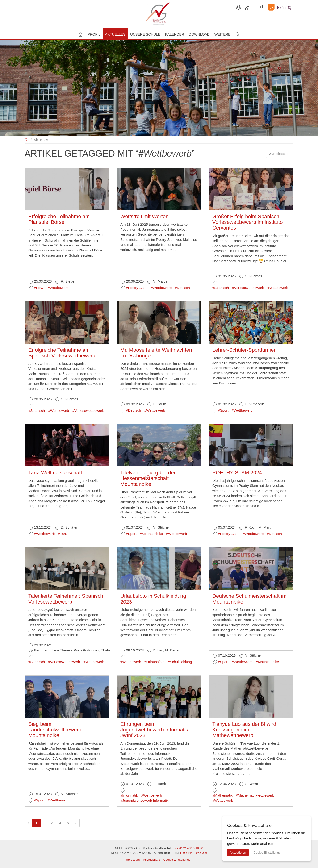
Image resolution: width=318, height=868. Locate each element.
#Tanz (63, 534)
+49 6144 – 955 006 (193, 853)
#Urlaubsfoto (154, 662)
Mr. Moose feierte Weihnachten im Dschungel (156, 353)
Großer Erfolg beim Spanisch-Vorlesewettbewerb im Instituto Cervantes (247, 222)
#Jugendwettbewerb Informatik (144, 800)
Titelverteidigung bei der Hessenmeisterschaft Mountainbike (148, 478)
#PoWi (39, 288)
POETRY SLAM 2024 (237, 473)
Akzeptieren (238, 853)
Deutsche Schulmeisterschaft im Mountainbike (249, 599)
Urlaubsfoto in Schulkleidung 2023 (153, 599)
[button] (94, 34)
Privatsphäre (152, 860)
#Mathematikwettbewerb (255, 795)
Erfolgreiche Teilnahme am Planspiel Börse (59, 219)
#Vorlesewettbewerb (248, 288)
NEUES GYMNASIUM (27, 139)
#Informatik (129, 795)
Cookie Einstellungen (178, 860)
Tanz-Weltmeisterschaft (55, 473)
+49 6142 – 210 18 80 (188, 848)
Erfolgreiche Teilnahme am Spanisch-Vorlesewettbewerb (62, 353)
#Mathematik (222, 795)
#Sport (223, 410)
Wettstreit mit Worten (144, 216)
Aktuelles (41, 140)
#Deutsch (182, 288)
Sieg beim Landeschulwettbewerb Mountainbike (55, 730)
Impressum (132, 860)
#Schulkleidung (180, 662)
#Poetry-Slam (137, 288)
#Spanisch (221, 288)
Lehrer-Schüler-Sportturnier (244, 350)
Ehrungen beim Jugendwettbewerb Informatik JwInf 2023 (154, 730)
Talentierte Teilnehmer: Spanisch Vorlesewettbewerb (66, 599)
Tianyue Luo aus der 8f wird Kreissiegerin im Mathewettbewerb (244, 730)
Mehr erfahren (262, 844)
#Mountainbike (151, 534)
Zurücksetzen (280, 154)
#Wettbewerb (58, 288)
